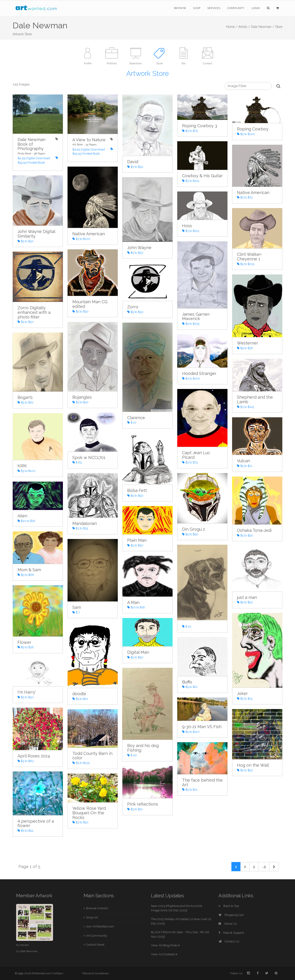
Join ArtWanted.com (100, 926)
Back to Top (229, 906)
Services (214, 8)
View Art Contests (164, 954)
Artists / (244, 27)
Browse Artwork (97, 908)
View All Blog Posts (165, 945)
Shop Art (92, 917)
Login (256, 8)
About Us (228, 924)
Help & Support (231, 933)
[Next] (274, 867)
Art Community (97, 936)
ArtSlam (58, 973)
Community (236, 8)
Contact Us (229, 941)
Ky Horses (22, 945)
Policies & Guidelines (96, 973)
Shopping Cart (231, 915)
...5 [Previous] (264, 867)
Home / (232, 27)
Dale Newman (29, 951)
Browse (180, 8)
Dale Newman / (263, 27)
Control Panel (95, 945)
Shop (197, 8)
